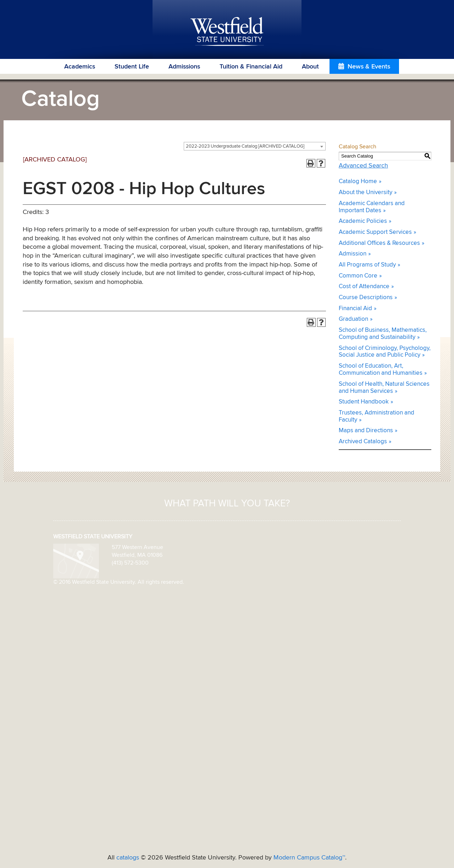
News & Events (369, 67)
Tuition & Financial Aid (251, 67)
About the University (366, 193)
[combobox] (255, 146)
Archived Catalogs (363, 442)
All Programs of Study (367, 265)
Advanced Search (363, 166)
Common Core (358, 276)
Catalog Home (358, 182)
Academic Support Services (375, 232)
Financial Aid (355, 309)
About (310, 67)
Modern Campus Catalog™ (309, 858)
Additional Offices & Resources (379, 243)
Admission (353, 254)
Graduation (353, 319)
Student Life (132, 67)
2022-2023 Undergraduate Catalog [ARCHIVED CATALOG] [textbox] (245, 146)
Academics (80, 67)
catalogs (128, 858)
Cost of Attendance (364, 287)
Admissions (184, 67)
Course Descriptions (366, 298)
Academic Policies (363, 221)
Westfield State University (227, 32)
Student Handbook (364, 402)
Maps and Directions (366, 431)
